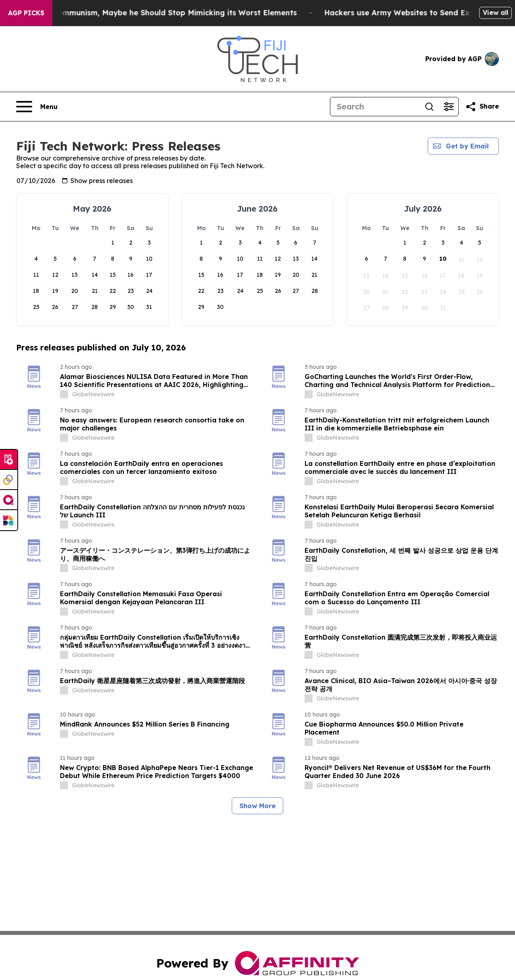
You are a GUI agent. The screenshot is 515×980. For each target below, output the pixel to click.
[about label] (64, 394)
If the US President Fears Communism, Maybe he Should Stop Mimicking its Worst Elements (171, 13)
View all (495, 12)
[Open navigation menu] (37, 107)
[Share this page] (482, 107)
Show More (257, 806)
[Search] (375, 107)
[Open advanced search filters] (449, 107)
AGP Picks (26, 13)
